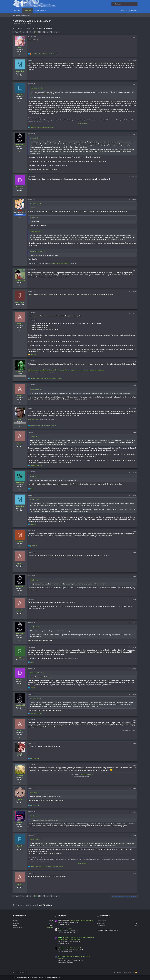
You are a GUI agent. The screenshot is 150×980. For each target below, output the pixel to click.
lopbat (20, 799)
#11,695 (134, 744)
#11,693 (134, 695)
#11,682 (134, 409)
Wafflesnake (20, 483)
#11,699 (134, 836)
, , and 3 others (43, 426)
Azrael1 (20, 324)
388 (27, 32)
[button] (45, 11)
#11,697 (134, 789)
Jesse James (20, 302)
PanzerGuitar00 (20, 145)
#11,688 (134, 576)
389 (31, 32)
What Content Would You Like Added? (70, 948)
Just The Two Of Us (87, 775)
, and (42, 127)
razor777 (20, 822)
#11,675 (134, 176)
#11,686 (134, 531)
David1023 (20, 187)
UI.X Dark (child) (22, 972)
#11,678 (134, 292)
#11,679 (134, 313)
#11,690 (134, 623)
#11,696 (134, 765)
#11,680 (134, 361)
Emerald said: (34, 138)
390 (35, 32)
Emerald (20, 95)
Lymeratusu (50, 928)
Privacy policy (118, 972)
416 (51, 32)
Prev (16, 32)
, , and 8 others (46, 378)
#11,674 (134, 134)
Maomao (20, 542)
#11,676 (134, 200)
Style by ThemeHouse (54, 977)
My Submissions (33, 420)
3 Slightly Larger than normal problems (76, 920)
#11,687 (134, 553)
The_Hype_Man (20, 281)
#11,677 (134, 270)
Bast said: (33, 218)
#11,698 (134, 812)
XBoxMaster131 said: (36, 88)
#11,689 (134, 599)
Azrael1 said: (34, 476)
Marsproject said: (35, 232)
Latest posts (62, 916)
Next (56, 32)
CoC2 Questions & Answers (66, 933)
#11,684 (134, 472)
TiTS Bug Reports (63, 924)
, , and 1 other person (46, 54)
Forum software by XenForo (29, 977)
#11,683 (134, 433)
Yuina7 (20, 754)
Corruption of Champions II (66, 962)
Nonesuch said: (35, 389)
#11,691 (134, 647)
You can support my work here (60, 263)
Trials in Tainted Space (65, 952)
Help (125, 972)
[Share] (129, 37)
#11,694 (134, 720)
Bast (20, 48)
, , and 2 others (47, 867)
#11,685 (134, 496)
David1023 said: (35, 204)
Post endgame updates (65, 929)
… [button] (23, 32)
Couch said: (33, 437)
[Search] (124, 4)
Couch (20, 419)
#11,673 (134, 84)
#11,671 (134, 37)
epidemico (17, 24)
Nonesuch (20, 372)
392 (44, 32)
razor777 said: (34, 839)
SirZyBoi (20, 658)
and (36, 465)
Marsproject (20, 71)
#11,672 (134, 61)
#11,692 (134, 669)
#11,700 (134, 874)
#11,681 (134, 385)
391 (39, 32)
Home (130, 972)
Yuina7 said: (34, 793)
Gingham (20, 776)
